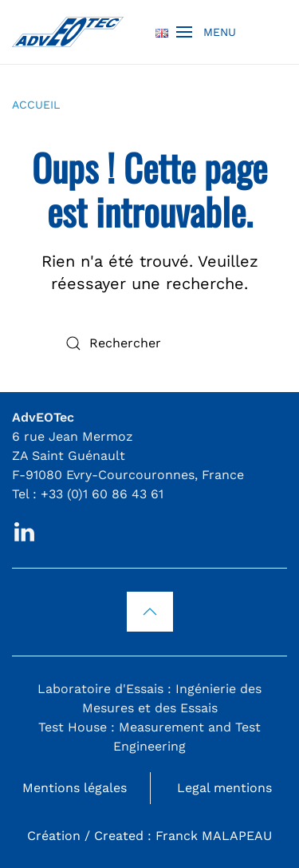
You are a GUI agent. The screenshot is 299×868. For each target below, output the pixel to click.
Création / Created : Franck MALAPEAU (149, 836)
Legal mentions (224, 788)
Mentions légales (75, 788)
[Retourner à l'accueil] (68, 32)
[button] (206, 32)
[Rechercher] (150, 343)
